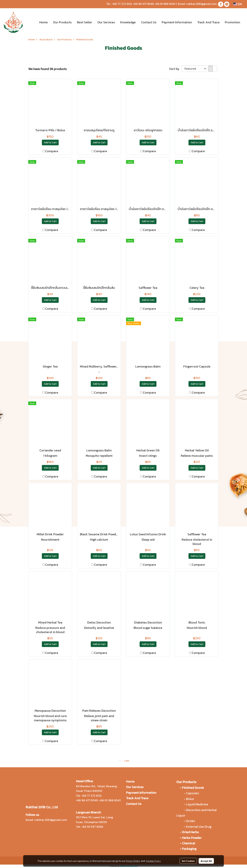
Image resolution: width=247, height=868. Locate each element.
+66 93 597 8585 (92, 827)
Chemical (189, 843)
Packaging (189, 849)
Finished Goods (193, 788)
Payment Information (177, 22)
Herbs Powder (192, 838)
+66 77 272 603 (122, 4)
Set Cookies (188, 861)
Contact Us (149, 22)
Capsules (193, 793)
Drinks (191, 821)
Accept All (206, 861)
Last (127, 761)
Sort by (175, 69)
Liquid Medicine (197, 804)
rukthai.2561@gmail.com (201, 4)
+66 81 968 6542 (165, 4)
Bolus (190, 799)
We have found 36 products (48, 69)
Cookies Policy (153, 861)
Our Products (62, 22)
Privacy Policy (133, 861)
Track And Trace (208, 22)
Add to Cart (50, 142)
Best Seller (85, 22)
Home (43, 22)
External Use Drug (199, 827)
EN (238, 4)
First (120, 761)
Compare (52, 151)
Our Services (106, 22)
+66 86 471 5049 (143, 4)
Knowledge (128, 22)
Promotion (233, 22)
